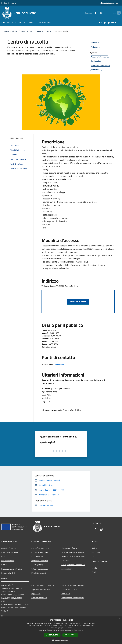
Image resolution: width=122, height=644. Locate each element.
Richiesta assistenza (39, 598)
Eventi (94, 572)
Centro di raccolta (44, 31)
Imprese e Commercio (40, 561)
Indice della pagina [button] (17, 138)
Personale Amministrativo (12, 569)
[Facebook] (92, 13)
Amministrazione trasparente (73, 585)
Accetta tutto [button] (52, 635)
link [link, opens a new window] (83, 630)
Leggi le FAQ (36, 594)
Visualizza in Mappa (78, 302)
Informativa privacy (69, 589)
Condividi (95, 42)
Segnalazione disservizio (41, 589)
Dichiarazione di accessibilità (73, 598)
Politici (4, 565)
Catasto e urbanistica (40, 569)
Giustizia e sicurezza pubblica (73, 552)
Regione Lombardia (9, 3)
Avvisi (94, 556)
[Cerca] (118, 13)
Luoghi (31, 31)
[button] (61, 640)
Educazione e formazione (71, 548)
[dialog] (61, 630)
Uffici (3, 556)
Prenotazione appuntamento (43, 585)
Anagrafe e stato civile (40, 548)
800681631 (59, 364)
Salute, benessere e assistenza (73, 565)
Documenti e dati (8, 573)
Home (6, 31)
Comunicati (96, 552)
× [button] (119, 619)
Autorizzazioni (67, 569)
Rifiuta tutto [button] (70, 635)
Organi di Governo (8, 548)
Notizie (94, 548)
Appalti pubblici (37, 565)
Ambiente (65, 560)
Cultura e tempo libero (40, 552)
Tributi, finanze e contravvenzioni (74, 556)
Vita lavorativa (37, 556)
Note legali (66, 594)
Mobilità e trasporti (39, 573)
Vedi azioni (96, 47)
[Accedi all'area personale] (109, 3)
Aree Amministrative (10, 552)
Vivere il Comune (19, 31)
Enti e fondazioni (8, 561)
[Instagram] (97, 13)
